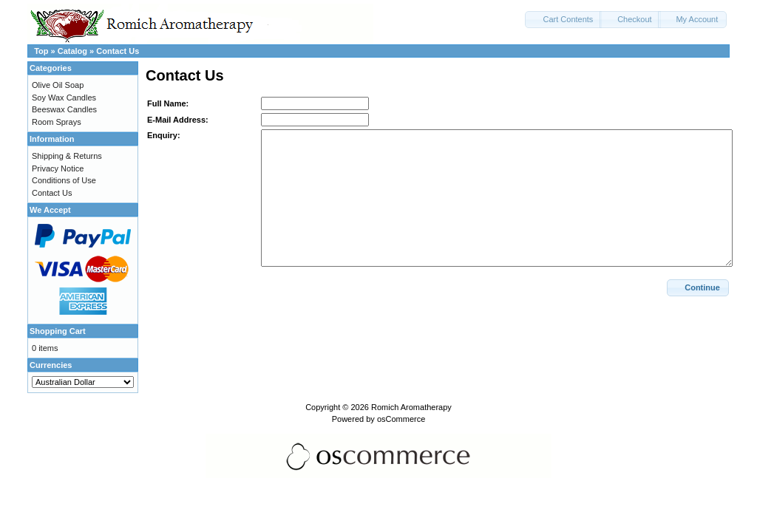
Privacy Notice (58, 168)
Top (41, 51)
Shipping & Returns (67, 156)
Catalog (72, 51)
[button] (563, 20)
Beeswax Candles (64, 109)
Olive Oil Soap (58, 85)
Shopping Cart (58, 331)
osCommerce (401, 419)
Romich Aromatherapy (411, 407)
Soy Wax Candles (64, 98)
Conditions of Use (64, 180)
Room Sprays (57, 122)
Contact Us (118, 51)
